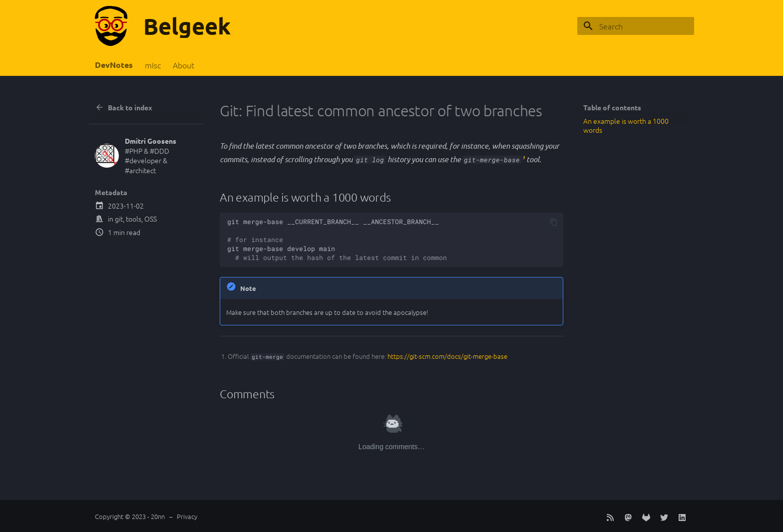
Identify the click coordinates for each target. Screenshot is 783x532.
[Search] (636, 26)
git (119, 219)
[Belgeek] (111, 26)
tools (134, 219)
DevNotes (114, 65)
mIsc (153, 65)
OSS (151, 219)
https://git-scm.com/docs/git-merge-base (447, 356)
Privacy (187, 516)
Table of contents (612, 107)
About (184, 65)
